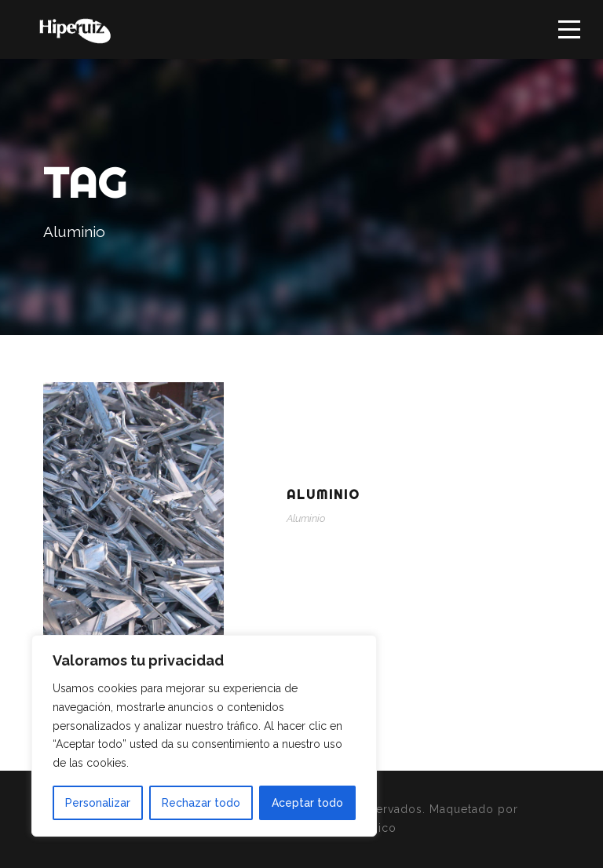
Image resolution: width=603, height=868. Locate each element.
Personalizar (98, 803)
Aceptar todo (307, 803)
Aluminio (323, 494)
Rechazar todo (201, 803)
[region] (204, 736)
